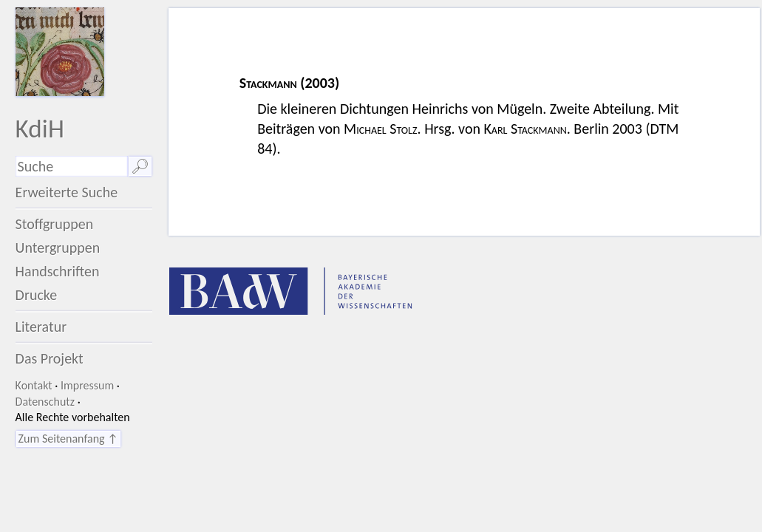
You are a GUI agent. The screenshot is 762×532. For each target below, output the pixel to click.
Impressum (87, 385)
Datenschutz (45, 402)
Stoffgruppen (55, 224)
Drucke (37, 295)
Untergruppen (58, 248)
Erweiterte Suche (67, 192)
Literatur (41, 327)
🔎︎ (140, 166)
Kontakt (34, 385)
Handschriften (58, 271)
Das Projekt (50, 358)
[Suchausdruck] (72, 166)
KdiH (40, 128)
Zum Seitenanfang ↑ (68, 439)
